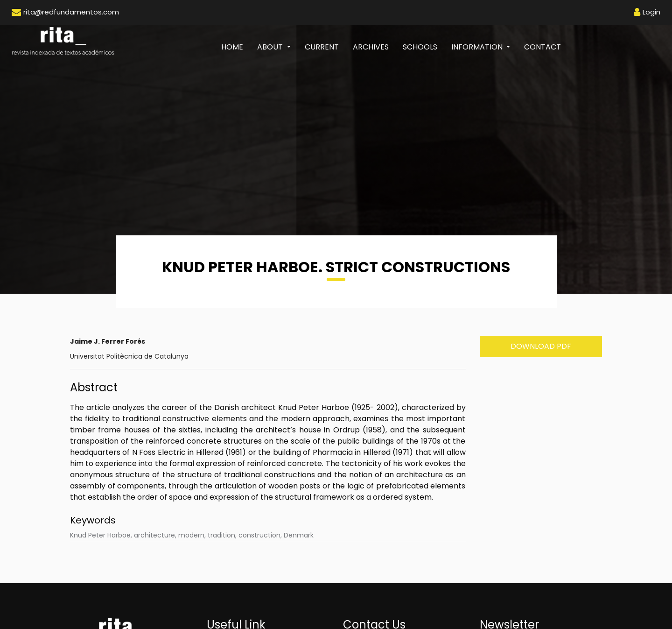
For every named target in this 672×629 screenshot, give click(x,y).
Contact (542, 47)
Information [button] (478, 47)
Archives (371, 47)
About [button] (271, 47)
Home (236, 47)
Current (322, 47)
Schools (420, 47)
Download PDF (541, 346)
